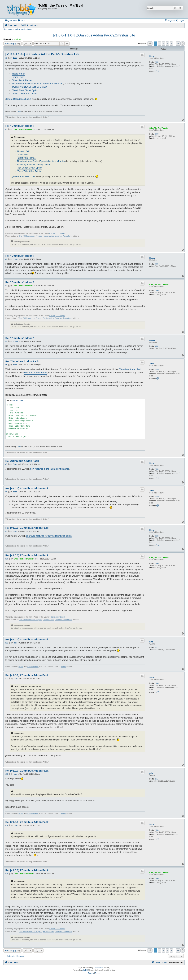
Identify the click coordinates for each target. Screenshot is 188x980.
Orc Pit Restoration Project (30, 236)
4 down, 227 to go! (57, 233)
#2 (6, 129)
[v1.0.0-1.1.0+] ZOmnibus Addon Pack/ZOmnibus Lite (94, 35)
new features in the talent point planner (50, 469)
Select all (18, 401)
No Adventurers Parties (24, 84)
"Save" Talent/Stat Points (25, 94)
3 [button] (163, 44)
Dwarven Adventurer (64, 236)
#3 (6, 259)
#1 (6, 58)
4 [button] (167, 44)
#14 (7, 825)
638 (156, 264)
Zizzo (152, 56)
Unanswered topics (12, 29)
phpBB (85, 970)
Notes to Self (19, 74)
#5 (6, 341)
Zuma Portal (98, 968)
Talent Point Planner (22, 80)
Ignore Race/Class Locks (19, 99)
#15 (7, 874)
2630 (157, 62)
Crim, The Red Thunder (159, 128)
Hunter (152, 258)
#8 (6, 492)
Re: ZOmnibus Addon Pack (22, 361)
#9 (6, 531)
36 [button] (178, 44)
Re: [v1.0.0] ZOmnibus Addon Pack (27, 488)
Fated (63, 666)
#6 (6, 365)
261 (156, 648)
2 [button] (159, 44)
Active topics (27, 29)
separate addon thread (36, 373)
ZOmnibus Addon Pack (130, 369)
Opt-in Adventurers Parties (49, 84)
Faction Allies (48, 236)
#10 (7, 559)
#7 (6, 464)
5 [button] (171, 44)
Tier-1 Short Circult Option (25, 90)
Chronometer (33, 666)
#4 (6, 286)
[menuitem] (21, 21)
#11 (7, 643)
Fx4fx (21, 666)
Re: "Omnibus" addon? (20, 126)
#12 (7, 678)
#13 (7, 774)
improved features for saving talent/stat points (49, 536)
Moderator (18, 39)
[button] (150, 44)
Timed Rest (18, 77)
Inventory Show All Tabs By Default (30, 87)
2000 (157, 134)
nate (151, 642)
